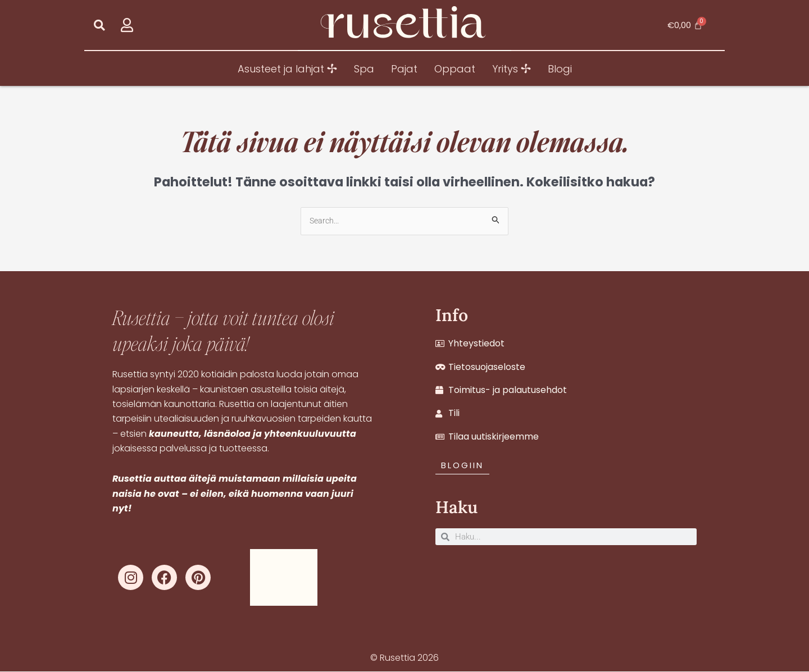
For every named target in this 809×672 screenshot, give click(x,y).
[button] (99, 25)
